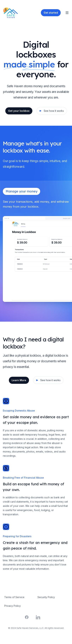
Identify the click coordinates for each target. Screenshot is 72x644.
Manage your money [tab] (21, 191)
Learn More (19, 380)
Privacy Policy (12, 606)
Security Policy (46, 597)
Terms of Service (14, 597)
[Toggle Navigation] (67, 13)
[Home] (10, 13)
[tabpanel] (36, 251)
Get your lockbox (19, 111)
